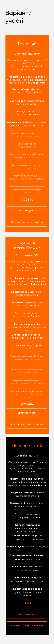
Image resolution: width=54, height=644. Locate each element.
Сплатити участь (27, 614)
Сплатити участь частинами (27, 626)
